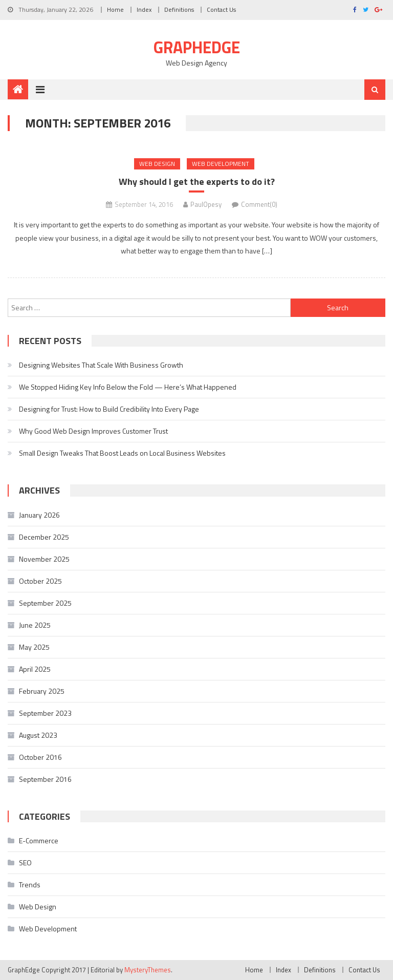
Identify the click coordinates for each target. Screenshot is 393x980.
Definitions (179, 9)
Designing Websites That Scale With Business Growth (101, 365)
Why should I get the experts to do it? (197, 182)
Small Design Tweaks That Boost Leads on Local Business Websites (122, 453)
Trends (30, 885)
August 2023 (38, 735)
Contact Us (221, 9)
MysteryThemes (148, 970)
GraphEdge (197, 47)
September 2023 (45, 713)
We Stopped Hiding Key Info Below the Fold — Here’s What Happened (128, 387)
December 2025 (44, 537)
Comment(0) (259, 204)
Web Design (157, 164)
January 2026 (39, 515)
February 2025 (42, 691)
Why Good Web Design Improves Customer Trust (93, 431)
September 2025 (45, 603)
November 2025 (44, 559)
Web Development (221, 164)
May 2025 (34, 647)
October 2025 (40, 581)
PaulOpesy (206, 204)
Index (144, 9)
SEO (25, 862)
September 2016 (45, 779)
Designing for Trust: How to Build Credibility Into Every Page (109, 409)
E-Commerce (39, 840)
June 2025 (35, 625)
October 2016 (40, 757)
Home (115, 9)
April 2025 (35, 669)
